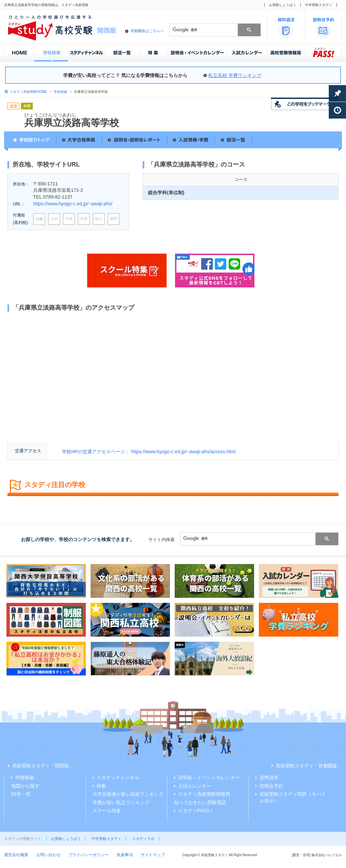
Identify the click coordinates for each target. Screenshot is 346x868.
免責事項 (125, 855)
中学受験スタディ (319, 5)
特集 (101, 786)
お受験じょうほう (282, 5)
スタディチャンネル (118, 777)
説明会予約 (271, 786)
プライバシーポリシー (89, 855)
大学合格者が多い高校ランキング (128, 794)
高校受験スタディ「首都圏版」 (309, 766)
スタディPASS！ (196, 811)
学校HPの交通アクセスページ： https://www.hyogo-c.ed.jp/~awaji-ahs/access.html (149, 452)
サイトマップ (153, 855)
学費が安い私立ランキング (121, 802)
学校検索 (60, 92)
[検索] (203, 30)
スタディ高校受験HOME (28, 92)
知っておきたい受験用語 (200, 802)
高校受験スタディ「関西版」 (43, 766)
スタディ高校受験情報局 (204, 794)
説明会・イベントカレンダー (209, 777)
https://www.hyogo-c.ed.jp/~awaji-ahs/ (73, 204)
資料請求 (269, 777)
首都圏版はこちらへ (147, 31)
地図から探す (25, 786)
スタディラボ (143, 839)
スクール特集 (107, 811)
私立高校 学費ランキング (235, 75)
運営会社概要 (16, 855)
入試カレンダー (195, 786)
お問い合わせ (48, 855)
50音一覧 (21, 794)
